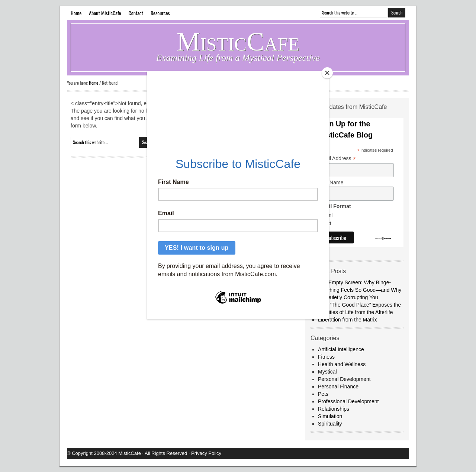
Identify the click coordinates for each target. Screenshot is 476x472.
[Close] (327, 73)
